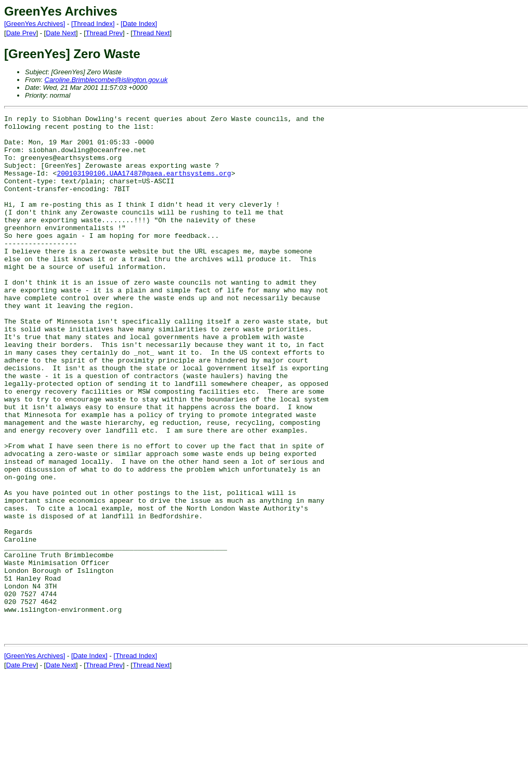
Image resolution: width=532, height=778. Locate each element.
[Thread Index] (93, 24)
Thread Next (151, 33)
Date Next (61, 33)
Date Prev (21, 33)
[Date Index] (139, 24)
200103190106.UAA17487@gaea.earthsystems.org (144, 185)
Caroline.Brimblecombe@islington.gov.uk (106, 80)
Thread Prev (104, 33)
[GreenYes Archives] (35, 24)
